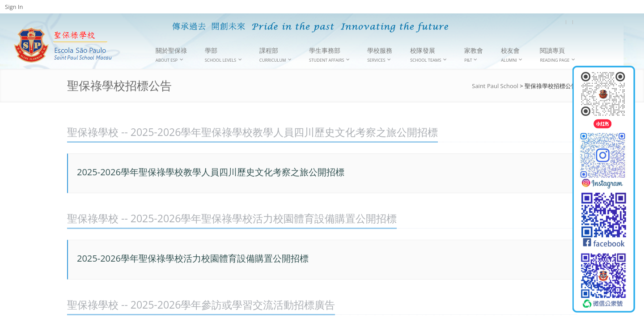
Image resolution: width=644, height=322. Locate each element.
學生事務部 (329, 55)
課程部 (275, 55)
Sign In (14, 7)
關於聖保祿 (171, 55)
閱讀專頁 (557, 55)
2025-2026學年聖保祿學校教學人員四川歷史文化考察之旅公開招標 (211, 172)
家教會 (474, 55)
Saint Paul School (495, 86)
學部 (223, 55)
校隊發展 (428, 55)
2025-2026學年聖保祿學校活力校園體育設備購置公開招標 (193, 258)
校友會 (512, 55)
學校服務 (380, 55)
